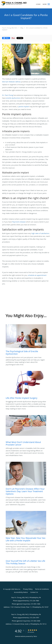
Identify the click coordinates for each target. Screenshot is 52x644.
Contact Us (34, 592)
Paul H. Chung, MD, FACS (10, 28)
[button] (49, 4)
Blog (22, 28)
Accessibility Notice (21, 592)
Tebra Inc (17, 589)
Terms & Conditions (42, 589)
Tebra (35, 636)
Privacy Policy (28, 589)
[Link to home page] (18, 3)
